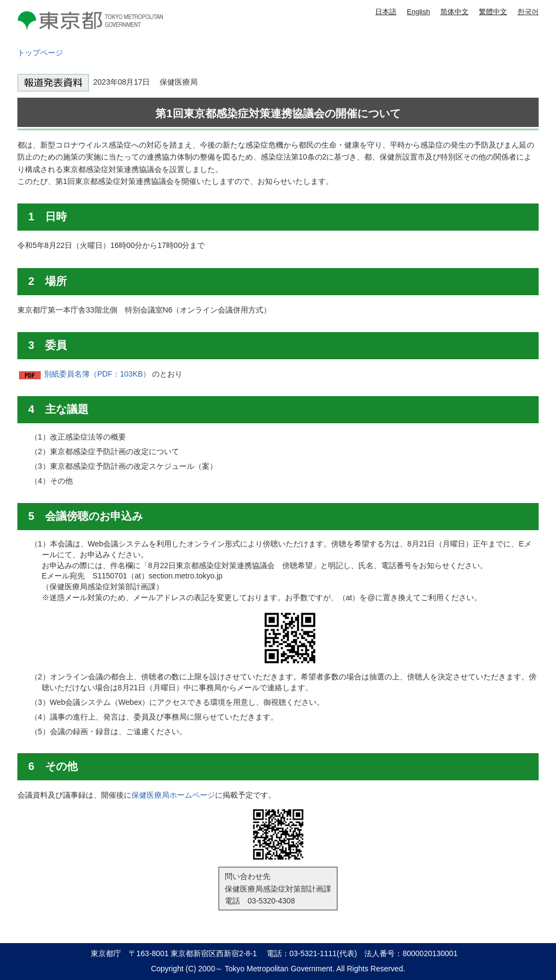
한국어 (528, 12)
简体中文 (454, 12)
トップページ (40, 53)
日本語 (386, 12)
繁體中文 (493, 12)
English (418, 12)
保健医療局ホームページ (173, 795)
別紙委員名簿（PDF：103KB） (97, 374)
